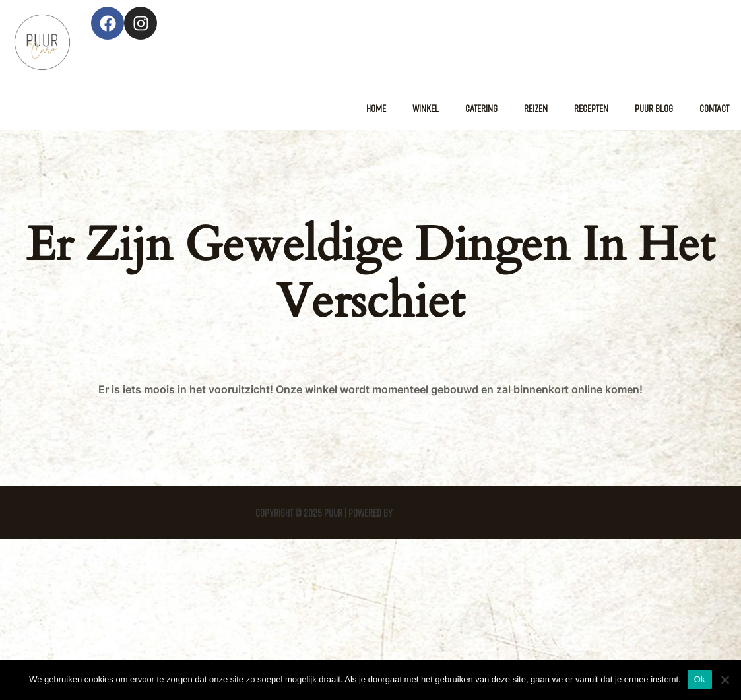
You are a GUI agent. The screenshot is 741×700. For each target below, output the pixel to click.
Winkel (426, 108)
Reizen (536, 108)
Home (376, 108)
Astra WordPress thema (440, 513)
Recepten (591, 108)
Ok (700, 679)
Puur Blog (654, 108)
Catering (481, 108)
